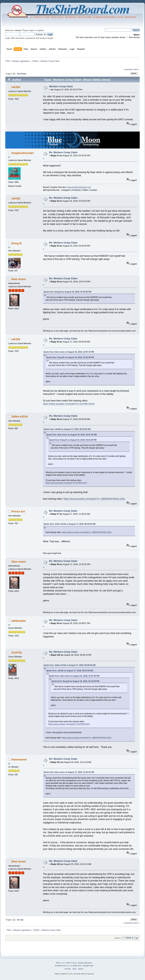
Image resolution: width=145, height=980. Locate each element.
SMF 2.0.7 (60, 963)
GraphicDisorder (23, 153)
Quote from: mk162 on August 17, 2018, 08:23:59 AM (67, 429)
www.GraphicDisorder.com (79, 187)
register (40, 30)
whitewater (19, 621)
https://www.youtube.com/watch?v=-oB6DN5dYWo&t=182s (94, 499)
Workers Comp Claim (61, 87)
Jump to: (118, 938)
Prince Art (18, 511)
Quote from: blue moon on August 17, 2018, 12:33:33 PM (69, 772)
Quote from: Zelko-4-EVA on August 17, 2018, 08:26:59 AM (70, 524)
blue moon (19, 279)
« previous (128, 69)
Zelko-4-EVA (20, 416)
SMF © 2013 (71, 963)
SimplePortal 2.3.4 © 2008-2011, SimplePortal (74, 966)
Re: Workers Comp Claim (63, 152)
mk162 (16, 87)
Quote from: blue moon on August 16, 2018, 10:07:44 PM (69, 352)
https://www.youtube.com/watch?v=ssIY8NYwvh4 (69, 404)
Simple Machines (85, 963)
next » (136, 69)
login (32, 30)
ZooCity (17, 652)
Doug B (17, 243)
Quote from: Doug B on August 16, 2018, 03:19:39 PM (67, 292)
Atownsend (19, 759)
